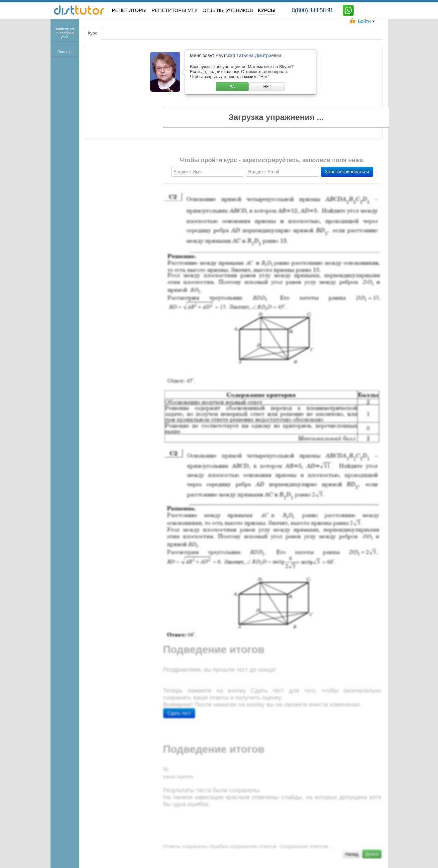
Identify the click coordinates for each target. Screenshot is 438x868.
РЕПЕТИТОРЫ (129, 10)
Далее (372, 854)
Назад (352, 854)
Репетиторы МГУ (175, 10)
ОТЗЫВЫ (228, 10)
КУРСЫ (267, 10)
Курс (93, 33)
